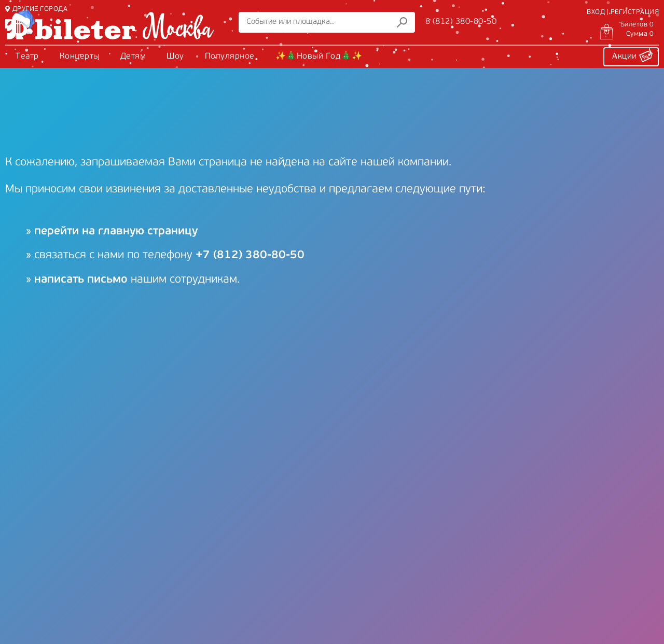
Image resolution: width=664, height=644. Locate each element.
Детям (133, 57)
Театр (27, 57)
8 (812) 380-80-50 (461, 22)
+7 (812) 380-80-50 (250, 255)
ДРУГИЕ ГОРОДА (36, 9)
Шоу (175, 57)
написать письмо (81, 280)
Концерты (80, 57)
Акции (632, 55)
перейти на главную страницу (116, 232)
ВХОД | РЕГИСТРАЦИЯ (623, 12)
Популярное (230, 57)
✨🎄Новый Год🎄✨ (319, 57)
